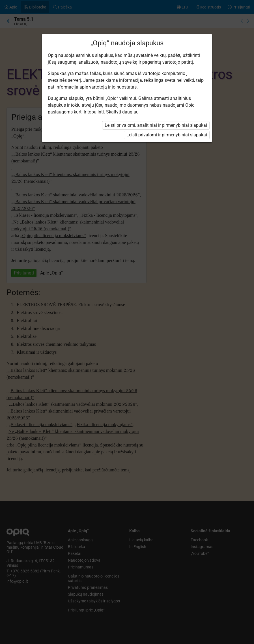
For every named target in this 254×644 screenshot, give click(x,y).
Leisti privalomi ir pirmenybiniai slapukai (167, 135)
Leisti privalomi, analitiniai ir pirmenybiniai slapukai (156, 125)
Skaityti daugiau (122, 112)
